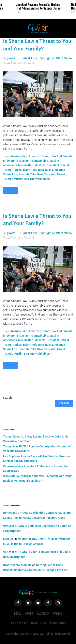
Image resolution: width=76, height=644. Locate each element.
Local (35, 58)
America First (19, 156)
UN (32, 179)
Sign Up (8, 539)
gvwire (11, 58)
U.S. (18, 12)
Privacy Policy (18, 623)
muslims (40, 165)
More (11, 190)
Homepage (10, 513)
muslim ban (26, 165)
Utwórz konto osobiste (17, 565)
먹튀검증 (9, 526)
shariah (24, 174)
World (29, 613)
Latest (26, 58)
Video (68, 58)
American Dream (40, 156)
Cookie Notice (58, 623)
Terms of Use (39, 623)
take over (36, 174)
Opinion (57, 613)
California (43, 613)
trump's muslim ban (16, 179)
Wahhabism (43, 179)
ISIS (18, 161)
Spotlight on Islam (51, 58)
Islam (26, 161)
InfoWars (9, 161)
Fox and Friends (62, 156)
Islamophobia (39, 161)
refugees (38, 170)
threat (61, 174)
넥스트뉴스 (10, 552)
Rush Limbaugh (55, 170)
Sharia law (10, 174)
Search (7, 398)
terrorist (50, 174)
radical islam (21, 170)
